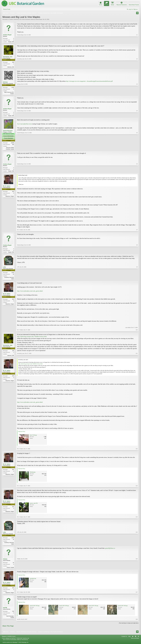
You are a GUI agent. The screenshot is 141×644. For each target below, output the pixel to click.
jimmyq (5, 82)
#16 (137, 569)
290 (13, 62)
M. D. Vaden (7, 187)
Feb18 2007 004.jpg (93, 608)
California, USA (11, 67)
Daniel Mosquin (8, 131)
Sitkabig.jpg (33, 474)
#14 (137, 519)
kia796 (5, 610)
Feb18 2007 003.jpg (35, 608)
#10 (137, 331)
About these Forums (134, 5)
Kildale (5, 561)
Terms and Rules (135, 640)
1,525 (13, 274)
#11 (137, 357)
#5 (137, 150)
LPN (4, 268)
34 (13, 565)
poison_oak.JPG (34, 505)
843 (13, 193)
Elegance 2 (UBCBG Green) (9, 639)
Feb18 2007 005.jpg (64, 608)
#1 (137, 42)
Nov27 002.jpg (33, 437)
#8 (137, 253)
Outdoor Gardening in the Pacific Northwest (20, 19)
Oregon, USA (11, 42)
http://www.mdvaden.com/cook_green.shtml (30, 293)
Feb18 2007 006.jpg (123, 608)
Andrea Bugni (39, 19)
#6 (137, 172)
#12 (137, 450)
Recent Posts (7, 9)
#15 (137, 545)
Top (136, 639)
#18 (137, 622)
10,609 (12, 144)
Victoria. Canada (10, 569)
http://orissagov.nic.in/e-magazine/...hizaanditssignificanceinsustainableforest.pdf (89, 82)
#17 (137, 594)
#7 (137, 231)
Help (129, 639)
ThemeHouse (25, 642)
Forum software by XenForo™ (16, 640)
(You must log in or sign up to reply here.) (129, 625)
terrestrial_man (8, 57)
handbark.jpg (33, 581)
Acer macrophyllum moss (25, 125)
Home (133, 639)
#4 (137, 116)
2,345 (13, 88)
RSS (138, 639)
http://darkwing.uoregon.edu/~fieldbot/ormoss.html (32, 338)
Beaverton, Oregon (10, 197)
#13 (137, 488)
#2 (137, 67)
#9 (137, 280)
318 (13, 614)
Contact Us (124, 639)
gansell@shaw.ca (110, 550)
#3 (137, 94)
